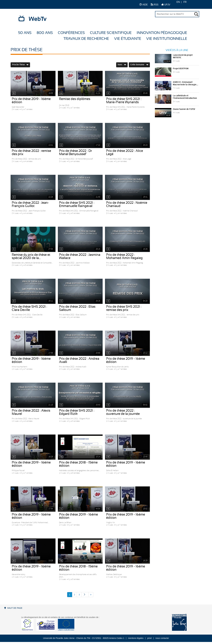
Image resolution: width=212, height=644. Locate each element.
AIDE (144, 4)
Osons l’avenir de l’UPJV (184, 109)
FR (185, 2)
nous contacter (162, 638)
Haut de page (15, 608)
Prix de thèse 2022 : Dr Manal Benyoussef (75, 152)
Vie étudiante (128, 39)
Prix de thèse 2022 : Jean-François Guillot (30, 204)
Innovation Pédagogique (162, 33)
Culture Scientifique (111, 33)
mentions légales (136, 638)
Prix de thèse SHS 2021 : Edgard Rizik (77, 412)
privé (149, 638)
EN (178, 2)
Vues (122, 65)
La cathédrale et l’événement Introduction (185, 97)
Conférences (71, 33)
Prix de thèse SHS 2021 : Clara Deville (29, 308)
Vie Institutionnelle (167, 39)
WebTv (38, 19)
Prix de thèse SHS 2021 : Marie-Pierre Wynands (124, 101)
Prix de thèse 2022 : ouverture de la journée (123, 412)
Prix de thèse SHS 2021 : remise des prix (124, 308)
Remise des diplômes (75, 99)
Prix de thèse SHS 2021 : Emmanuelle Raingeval (77, 204)
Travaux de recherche (86, 39)
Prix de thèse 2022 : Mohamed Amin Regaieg (124, 256)
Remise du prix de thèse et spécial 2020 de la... (31, 256)
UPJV (166, 4)
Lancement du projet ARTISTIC (183, 56)
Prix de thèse (20, 65)
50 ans (25, 33)
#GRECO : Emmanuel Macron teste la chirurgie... (185, 83)
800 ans (45, 33)
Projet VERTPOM (181, 69)
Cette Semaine (139, 65)
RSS (155, 4)
